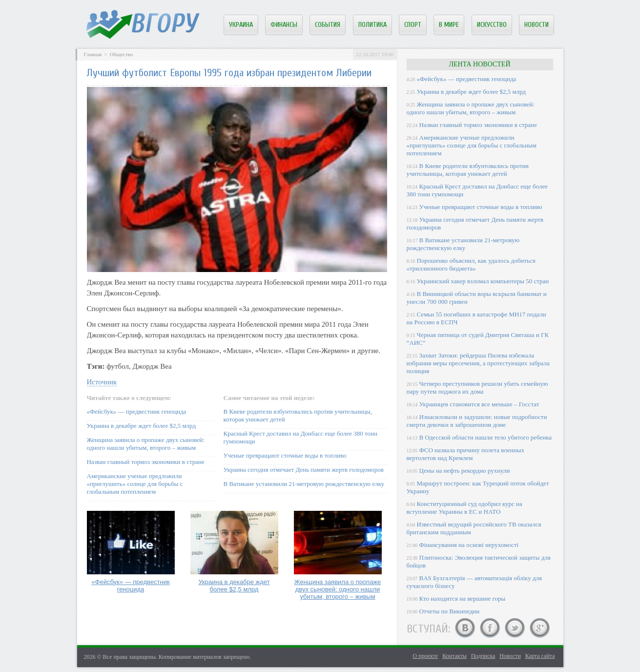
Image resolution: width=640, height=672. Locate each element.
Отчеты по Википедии (450, 611)
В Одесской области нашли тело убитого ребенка (486, 437)
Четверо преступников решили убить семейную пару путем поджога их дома (477, 388)
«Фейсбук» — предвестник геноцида (137, 411)
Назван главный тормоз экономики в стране (146, 462)
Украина (241, 25)
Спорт (413, 25)
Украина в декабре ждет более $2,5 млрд (142, 426)
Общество (121, 54)
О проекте (425, 656)
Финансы (284, 25)
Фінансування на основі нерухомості (469, 545)
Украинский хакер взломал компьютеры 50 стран (483, 281)
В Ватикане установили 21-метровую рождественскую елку (304, 484)
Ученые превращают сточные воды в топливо (285, 455)
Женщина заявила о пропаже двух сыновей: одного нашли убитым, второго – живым (146, 444)
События (328, 25)
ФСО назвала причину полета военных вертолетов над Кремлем (465, 454)
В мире (449, 25)
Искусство (492, 25)
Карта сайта (540, 656)
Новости (537, 25)
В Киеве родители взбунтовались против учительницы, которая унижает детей (468, 170)
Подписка (483, 656)
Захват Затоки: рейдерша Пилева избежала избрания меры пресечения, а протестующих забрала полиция (478, 363)
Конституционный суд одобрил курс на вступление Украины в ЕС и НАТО (465, 508)
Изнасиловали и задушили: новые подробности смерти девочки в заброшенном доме (477, 421)
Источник (102, 382)
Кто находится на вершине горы (463, 598)
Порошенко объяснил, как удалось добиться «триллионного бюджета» (471, 264)
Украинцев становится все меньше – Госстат (479, 404)
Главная (93, 54)
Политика (372, 25)
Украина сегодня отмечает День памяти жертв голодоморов (304, 470)
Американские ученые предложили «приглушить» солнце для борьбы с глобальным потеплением (135, 484)
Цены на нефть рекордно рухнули (465, 471)
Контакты (454, 656)
